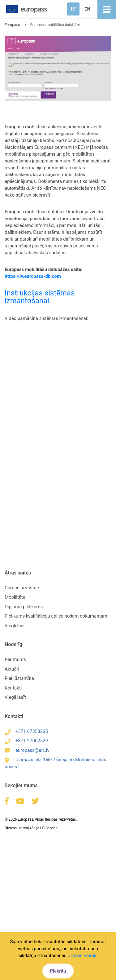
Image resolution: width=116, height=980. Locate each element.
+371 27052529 (26, 741)
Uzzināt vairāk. (82, 956)
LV (73, 9)
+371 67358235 (26, 731)
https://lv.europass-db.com (33, 276)
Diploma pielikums (24, 607)
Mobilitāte (15, 597)
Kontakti (13, 688)
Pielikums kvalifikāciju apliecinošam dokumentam (56, 616)
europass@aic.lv (27, 750)
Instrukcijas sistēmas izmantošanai (40, 297)
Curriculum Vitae (22, 588)
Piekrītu (58, 971)
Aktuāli (12, 669)
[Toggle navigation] (107, 9)
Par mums (15, 659)
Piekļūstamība (19, 678)
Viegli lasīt (15, 626)
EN (87, 9)
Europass (12, 25)
